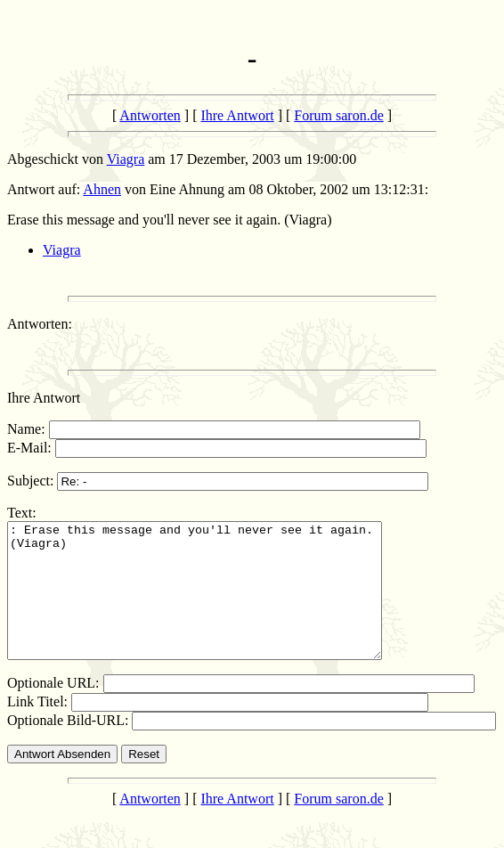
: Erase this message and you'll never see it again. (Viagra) (217, 604)
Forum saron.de (338, 115)
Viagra (126, 159)
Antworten (150, 115)
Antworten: (40, 324)
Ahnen (102, 189)
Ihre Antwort (237, 115)
